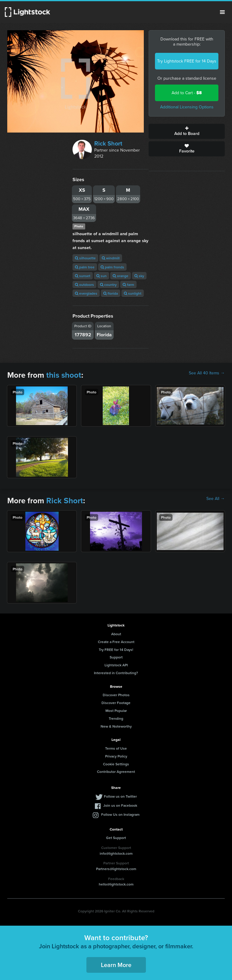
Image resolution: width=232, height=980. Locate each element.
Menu (222, 12)
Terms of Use (116, 748)
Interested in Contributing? (116, 673)
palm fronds (112, 267)
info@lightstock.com (116, 853)
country (108, 285)
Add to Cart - (187, 93)
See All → (216, 499)
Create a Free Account (116, 642)
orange (121, 276)
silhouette (85, 258)
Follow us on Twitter (120, 796)
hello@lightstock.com (116, 884)
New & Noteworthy (116, 726)
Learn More (116, 965)
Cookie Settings (116, 764)
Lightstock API (116, 665)
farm (128, 285)
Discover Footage (116, 703)
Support (116, 657)
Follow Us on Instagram (120, 814)
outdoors (84, 285)
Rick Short (108, 143)
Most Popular (116, 711)
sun (101, 276)
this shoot (64, 375)
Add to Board (187, 131)
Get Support (116, 838)
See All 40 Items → (207, 373)
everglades (86, 293)
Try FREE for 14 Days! (116, 650)
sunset (83, 276)
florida (111, 293)
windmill (111, 258)
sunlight (133, 293)
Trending (116, 718)
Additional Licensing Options (187, 107)
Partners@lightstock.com (116, 869)
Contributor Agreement (116, 772)
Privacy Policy (116, 756)
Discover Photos (116, 695)
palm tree (85, 267)
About (116, 634)
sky (139, 276)
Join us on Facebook (120, 805)
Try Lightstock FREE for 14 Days (187, 61)
